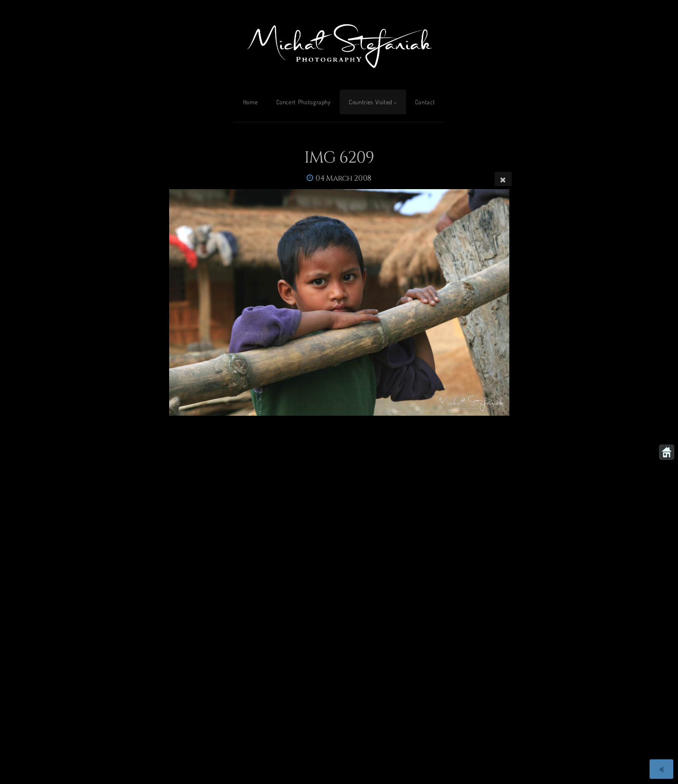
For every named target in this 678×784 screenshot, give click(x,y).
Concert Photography (303, 102)
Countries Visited (371, 102)
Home (251, 102)
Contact (425, 102)
